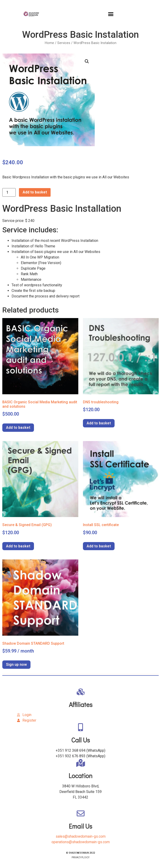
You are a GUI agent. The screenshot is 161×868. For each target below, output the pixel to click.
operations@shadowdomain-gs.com (81, 842)
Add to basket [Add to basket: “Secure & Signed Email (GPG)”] (18, 546)
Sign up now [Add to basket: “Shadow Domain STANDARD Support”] (16, 664)
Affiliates (81, 704)
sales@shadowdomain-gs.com (81, 836)
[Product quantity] (9, 192)
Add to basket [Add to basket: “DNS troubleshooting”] (99, 423)
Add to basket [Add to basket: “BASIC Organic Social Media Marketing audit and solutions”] (18, 428)
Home (49, 43)
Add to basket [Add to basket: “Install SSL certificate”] (99, 546)
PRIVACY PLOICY (80, 857)
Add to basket (35, 192)
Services (64, 43)
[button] (111, 14)
